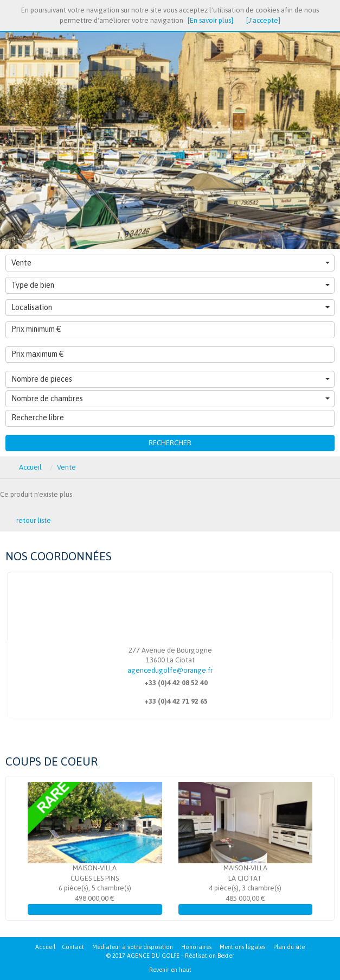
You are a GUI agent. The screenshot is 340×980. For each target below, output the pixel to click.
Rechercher (170, 443)
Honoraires (196, 947)
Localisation (171, 307)
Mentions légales (242, 947)
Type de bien (171, 285)
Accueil (45, 947)
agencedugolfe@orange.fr (170, 670)
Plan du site (289, 947)
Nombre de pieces (171, 379)
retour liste (34, 520)
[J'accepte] (263, 20)
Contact (73, 947)
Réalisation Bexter (210, 956)
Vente (171, 263)
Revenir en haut (170, 970)
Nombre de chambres (171, 399)
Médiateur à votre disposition (133, 947)
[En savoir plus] (210, 20)
